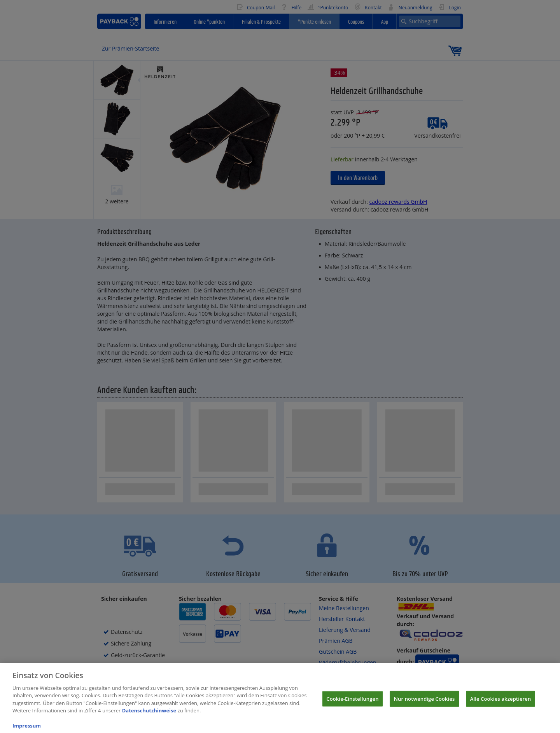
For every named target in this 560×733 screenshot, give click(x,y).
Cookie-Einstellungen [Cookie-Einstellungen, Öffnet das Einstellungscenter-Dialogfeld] (352, 705)
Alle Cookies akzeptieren (501, 705)
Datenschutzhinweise (149, 717)
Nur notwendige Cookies (424, 705)
